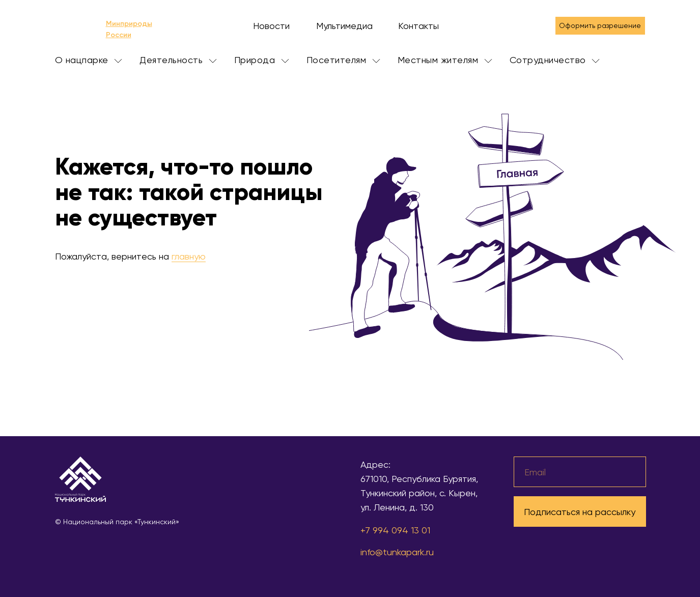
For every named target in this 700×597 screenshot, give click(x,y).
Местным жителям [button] (445, 60)
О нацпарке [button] (89, 60)
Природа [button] (262, 60)
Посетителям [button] (343, 60)
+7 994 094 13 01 (395, 530)
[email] (580, 472)
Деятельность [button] (178, 60)
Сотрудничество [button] (555, 60)
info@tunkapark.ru (397, 552)
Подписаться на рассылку (580, 512)
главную (189, 256)
